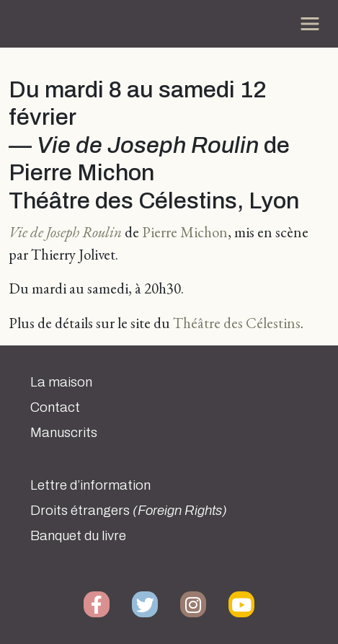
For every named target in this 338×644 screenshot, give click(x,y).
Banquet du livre (78, 536)
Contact (55, 407)
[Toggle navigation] (310, 24)
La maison (61, 382)
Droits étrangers (129, 511)
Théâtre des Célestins (237, 323)
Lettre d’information (90, 485)
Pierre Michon (185, 232)
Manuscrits (64, 433)
